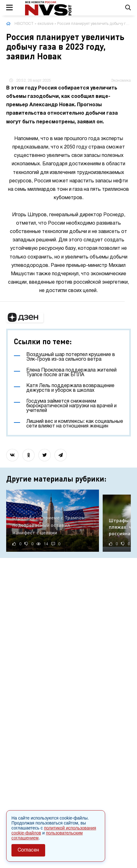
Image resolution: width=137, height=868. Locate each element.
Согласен (28, 850)
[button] (25, 318)
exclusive (45, 24)
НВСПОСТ (24, 24)
